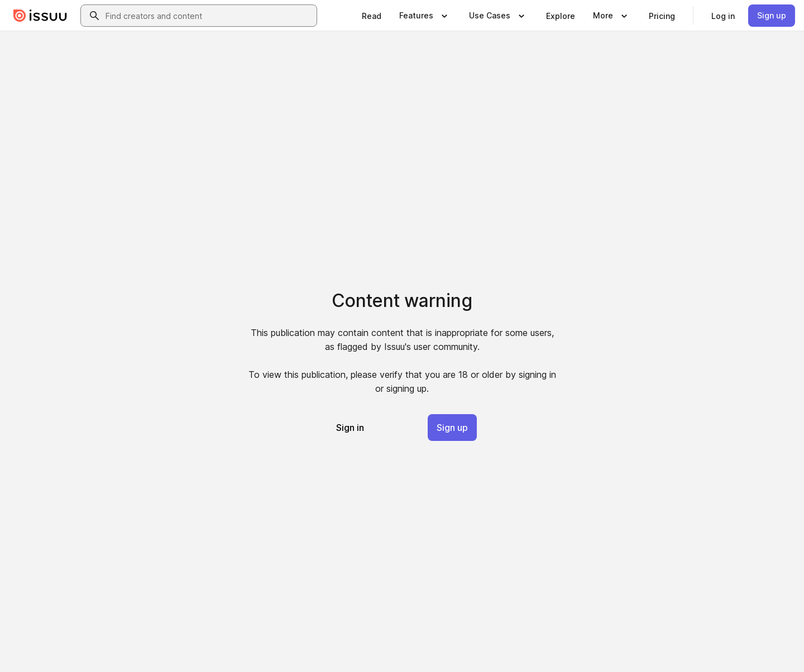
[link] (372, 16)
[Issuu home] (40, 16)
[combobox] (209, 16)
